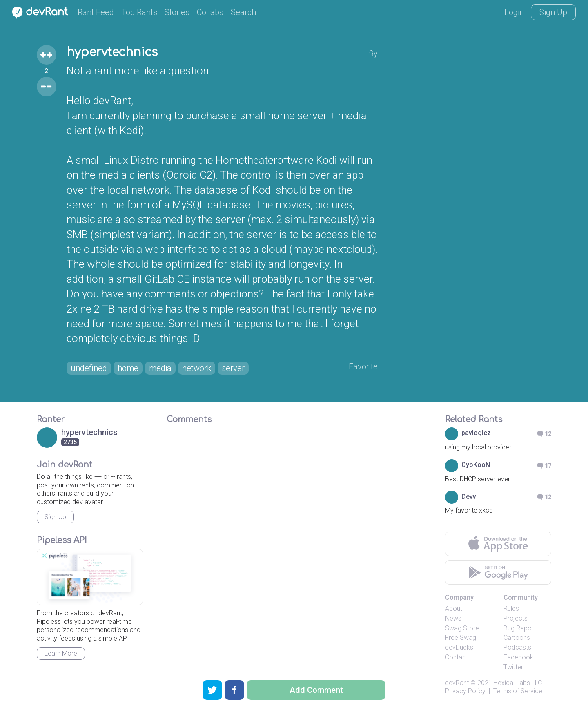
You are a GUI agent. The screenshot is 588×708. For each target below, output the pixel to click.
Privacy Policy (465, 691)
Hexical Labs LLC (518, 683)
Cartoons (517, 638)
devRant (457, 683)
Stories (177, 12)
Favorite (363, 366)
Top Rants (139, 12)
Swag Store (462, 628)
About (454, 609)
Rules (511, 609)
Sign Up (553, 12)
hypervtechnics (112, 52)
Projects (516, 618)
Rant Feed (96, 12)
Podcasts (517, 647)
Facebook (518, 657)
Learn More (61, 653)
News (453, 618)
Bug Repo (518, 628)
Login (514, 12)
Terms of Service (518, 691)
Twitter (513, 667)
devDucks (459, 647)
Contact (457, 657)
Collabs (210, 12)
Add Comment (316, 690)
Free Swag (461, 638)
